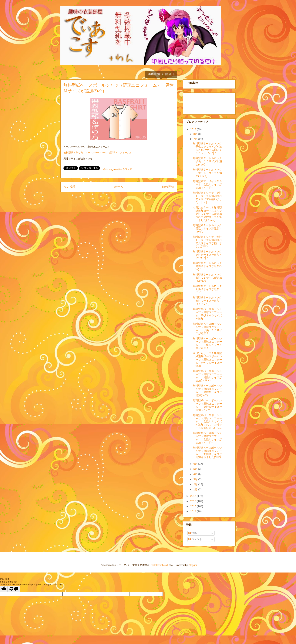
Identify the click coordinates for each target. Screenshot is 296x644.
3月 (196, 479)
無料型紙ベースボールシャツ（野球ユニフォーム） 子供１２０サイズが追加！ (207, 329)
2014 (194, 511)
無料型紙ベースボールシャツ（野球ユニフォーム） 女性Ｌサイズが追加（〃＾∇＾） (207, 438)
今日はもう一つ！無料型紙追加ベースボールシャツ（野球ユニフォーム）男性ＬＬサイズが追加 (207, 359)
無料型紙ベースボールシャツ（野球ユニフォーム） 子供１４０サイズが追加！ (207, 343)
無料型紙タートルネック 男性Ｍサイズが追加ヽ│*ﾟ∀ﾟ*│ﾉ (209, 255)
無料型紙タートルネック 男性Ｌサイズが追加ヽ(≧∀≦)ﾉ (209, 228)
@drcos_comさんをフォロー (119, 169)
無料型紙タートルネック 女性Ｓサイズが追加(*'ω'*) (209, 289)
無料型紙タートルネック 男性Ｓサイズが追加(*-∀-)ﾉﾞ (209, 266)
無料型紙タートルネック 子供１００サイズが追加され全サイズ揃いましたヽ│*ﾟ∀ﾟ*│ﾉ (209, 148)
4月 (196, 474)
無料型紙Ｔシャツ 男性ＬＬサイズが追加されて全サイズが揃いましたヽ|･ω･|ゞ (207, 197)
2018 (194, 129)
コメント (195, 539)
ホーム (119, 187)
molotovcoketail (160, 565)
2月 (196, 484)
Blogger (193, 565)
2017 (194, 496)
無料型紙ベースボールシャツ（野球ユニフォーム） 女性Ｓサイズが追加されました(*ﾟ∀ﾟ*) (207, 452)
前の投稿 (168, 187)
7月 (196, 139)
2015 (194, 506)
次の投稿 (69, 187)
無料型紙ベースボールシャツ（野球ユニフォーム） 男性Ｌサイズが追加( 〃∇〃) (207, 376)
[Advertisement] (205, 103)
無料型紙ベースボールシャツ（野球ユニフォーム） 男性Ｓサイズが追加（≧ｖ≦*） (207, 405)
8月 (196, 134)
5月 (196, 469)
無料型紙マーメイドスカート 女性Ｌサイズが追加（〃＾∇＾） (207, 184)
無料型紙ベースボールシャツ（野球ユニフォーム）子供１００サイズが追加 (207, 314)
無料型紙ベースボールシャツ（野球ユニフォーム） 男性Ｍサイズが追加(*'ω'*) (207, 390)
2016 (194, 501)
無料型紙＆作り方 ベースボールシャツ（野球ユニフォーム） (98, 153)
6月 (196, 464)
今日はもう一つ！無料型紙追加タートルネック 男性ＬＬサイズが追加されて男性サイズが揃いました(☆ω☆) (207, 214)
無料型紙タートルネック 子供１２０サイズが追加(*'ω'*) (209, 161)
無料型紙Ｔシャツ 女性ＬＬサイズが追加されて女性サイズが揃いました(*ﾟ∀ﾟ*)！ (207, 242)
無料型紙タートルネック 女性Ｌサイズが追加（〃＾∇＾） (209, 301)
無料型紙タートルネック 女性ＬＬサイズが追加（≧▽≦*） (209, 278)
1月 (196, 489)
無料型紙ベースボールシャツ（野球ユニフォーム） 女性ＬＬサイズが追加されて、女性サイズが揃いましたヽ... (207, 421)
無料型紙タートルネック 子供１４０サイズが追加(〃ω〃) (209, 173)
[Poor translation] (14, 589)
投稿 (193, 533)
